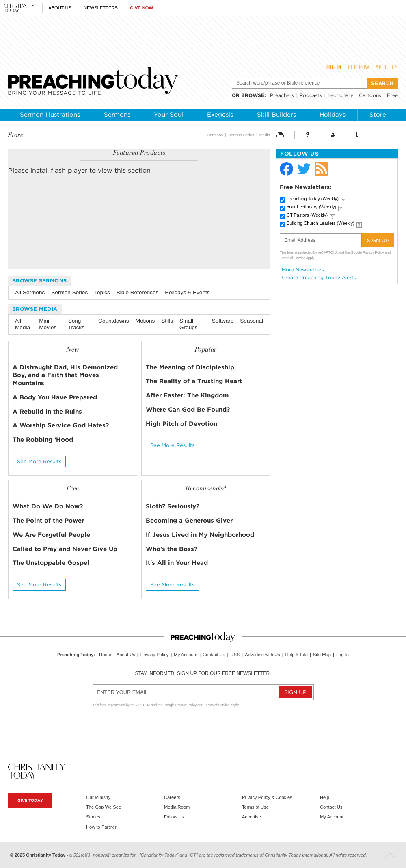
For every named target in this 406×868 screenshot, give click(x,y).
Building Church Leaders (321, 223)
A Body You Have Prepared (55, 397)
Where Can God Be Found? (188, 409)
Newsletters (101, 8)
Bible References (138, 292)
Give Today (30, 800)
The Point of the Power (48, 520)
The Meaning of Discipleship (190, 367)
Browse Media (35, 309)
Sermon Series (241, 135)
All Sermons (30, 292)
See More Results (39, 461)
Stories (93, 817)
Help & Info (297, 655)
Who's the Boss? (172, 549)
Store (378, 115)
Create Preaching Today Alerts (319, 278)
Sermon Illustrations (50, 115)
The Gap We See (104, 807)
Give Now (141, 8)
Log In (334, 67)
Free (392, 95)
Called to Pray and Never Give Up (65, 549)
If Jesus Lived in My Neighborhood (200, 535)
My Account (186, 655)
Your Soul (168, 115)
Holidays (333, 115)
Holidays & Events (187, 292)
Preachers (282, 95)
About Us (60, 8)
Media (265, 135)
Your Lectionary (311, 207)
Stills (167, 321)
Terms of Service (293, 258)
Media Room (177, 807)
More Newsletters (303, 270)
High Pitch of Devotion (181, 424)
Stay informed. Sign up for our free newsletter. (203, 673)
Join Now (359, 67)
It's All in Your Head (177, 563)
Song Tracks (76, 324)
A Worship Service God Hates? (61, 425)
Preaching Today (313, 199)
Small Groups (189, 324)
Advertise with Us (262, 655)
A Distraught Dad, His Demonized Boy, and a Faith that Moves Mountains (65, 375)
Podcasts (311, 95)
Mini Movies (48, 324)
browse (253, 95)
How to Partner (101, 827)
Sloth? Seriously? (173, 506)
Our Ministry (98, 797)
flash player (69, 170)
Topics (102, 292)
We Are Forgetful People (51, 535)
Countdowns (114, 321)
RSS (235, 655)
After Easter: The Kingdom (187, 395)
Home (105, 655)
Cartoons (370, 95)
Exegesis (220, 115)
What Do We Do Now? (48, 506)
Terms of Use (255, 807)
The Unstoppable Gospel (51, 563)
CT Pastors (307, 215)
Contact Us (214, 655)
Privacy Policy (373, 252)
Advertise (252, 817)
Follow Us (174, 817)
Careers (172, 797)
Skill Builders (276, 115)
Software (223, 321)
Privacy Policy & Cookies (267, 797)
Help (325, 797)
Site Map (322, 655)
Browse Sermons (39, 281)
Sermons (117, 115)
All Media (23, 324)
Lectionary (340, 95)
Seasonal (252, 321)
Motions (145, 321)
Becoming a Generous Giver (189, 520)
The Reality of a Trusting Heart (194, 381)
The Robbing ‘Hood (43, 439)
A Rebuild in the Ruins (47, 411)
